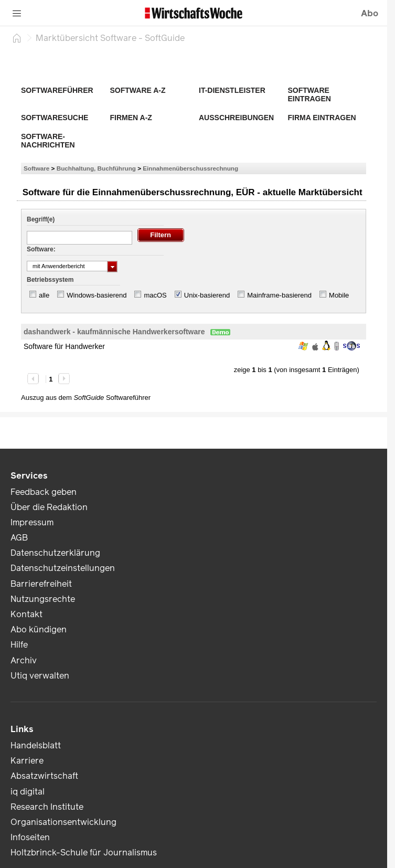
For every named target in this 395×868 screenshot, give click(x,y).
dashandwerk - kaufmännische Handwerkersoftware (114, 332)
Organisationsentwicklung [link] (63, 822)
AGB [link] (19, 538)
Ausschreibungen (236, 118)
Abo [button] (370, 13)
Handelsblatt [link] (36, 745)
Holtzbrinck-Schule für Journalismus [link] (84, 853)
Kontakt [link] (26, 614)
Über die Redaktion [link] (49, 507)
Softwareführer (57, 90)
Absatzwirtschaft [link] (44, 776)
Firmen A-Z (131, 118)
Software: (41, 249)
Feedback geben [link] (44, 492)
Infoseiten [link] (30, 837)
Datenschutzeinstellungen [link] (63, 568)
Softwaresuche (55, 118)
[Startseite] (17, 38)
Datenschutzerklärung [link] (55, 553)
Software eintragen (309, 94)
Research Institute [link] (47, 807)
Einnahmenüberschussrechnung (190, 168)
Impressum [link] (32, 522)
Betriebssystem (50, 280)
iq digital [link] (28, 792)
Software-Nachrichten (48, 141)
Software (36, 168)
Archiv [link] (24, 660)
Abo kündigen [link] (39, 629)
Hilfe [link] (19, 645)
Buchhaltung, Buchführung (96, 168)
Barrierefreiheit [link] (41, 584)
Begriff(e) (41, 219)
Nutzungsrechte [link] (43, 599)
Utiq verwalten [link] (40, 676)
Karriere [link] (27, 761)
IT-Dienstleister (232, 90)
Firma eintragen (322, 118)
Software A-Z (138, 90)
